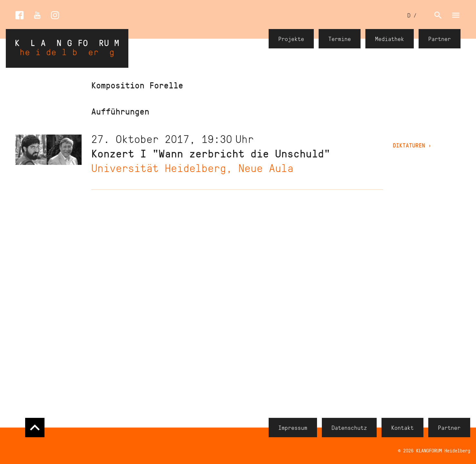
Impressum (293, 428)
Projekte (291, 39)
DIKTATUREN (412, 145)
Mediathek (390, 39)
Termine (340, 39)
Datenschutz (349, 428)
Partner (440, 39)
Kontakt (402, 428)
